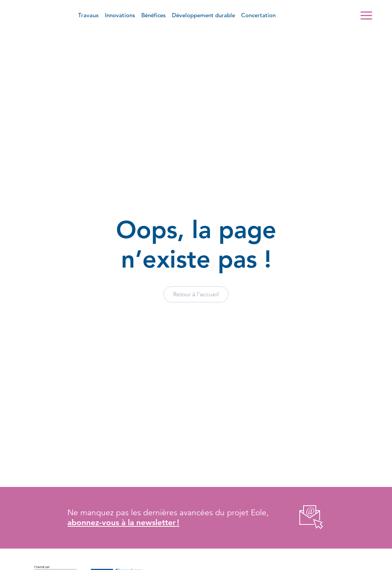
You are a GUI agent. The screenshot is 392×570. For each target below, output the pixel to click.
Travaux (88, 15)
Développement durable (203, 15)
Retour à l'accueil (196, 294)
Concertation (258, 15)
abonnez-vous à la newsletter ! (123, 522)
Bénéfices (154, 15)
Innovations (120, 15)
